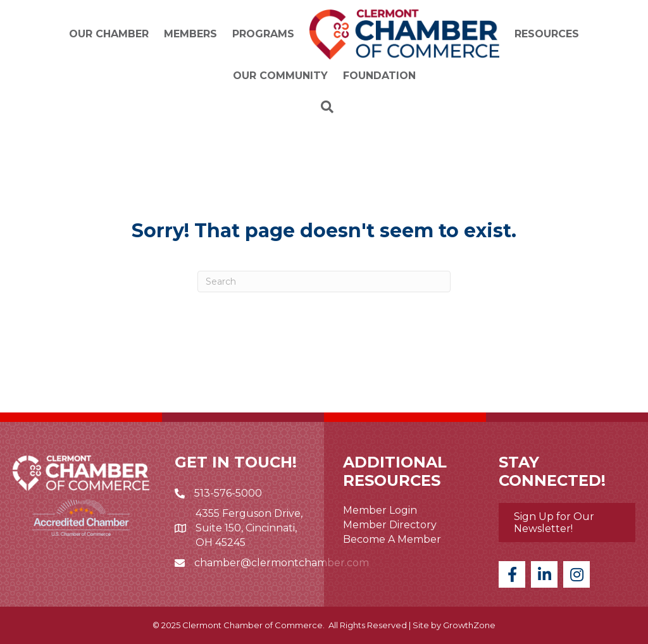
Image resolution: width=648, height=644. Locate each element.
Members (190, 34)
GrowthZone (469, 625)
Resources (547, 34)
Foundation (379, 76)
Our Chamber (109, 34)
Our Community (280, 76)
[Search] (324, 107)
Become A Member (392, 539)
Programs (263, 34)
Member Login (380, 510)
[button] (567, 523)
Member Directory (390, 525)
